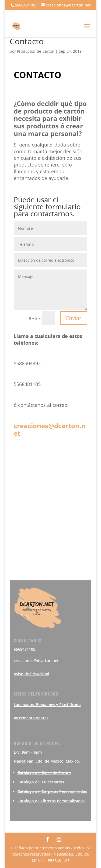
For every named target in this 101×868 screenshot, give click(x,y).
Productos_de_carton (36, 51)
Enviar (74, 318)
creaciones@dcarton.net (50, 429)
